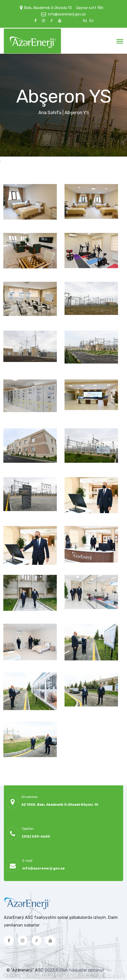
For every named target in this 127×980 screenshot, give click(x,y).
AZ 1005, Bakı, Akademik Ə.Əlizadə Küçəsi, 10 (60, 805)
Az (85, 21)
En (92, 21)
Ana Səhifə (50, 113)
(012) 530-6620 (36, 836)
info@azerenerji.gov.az (67, 14)
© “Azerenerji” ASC (25, 970)
